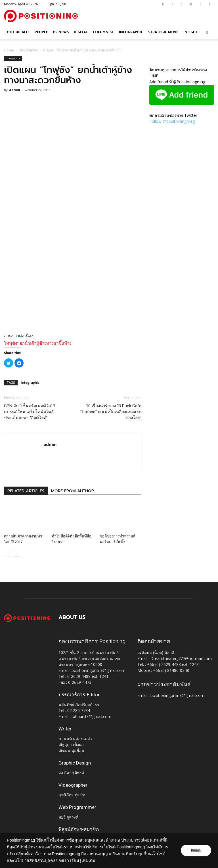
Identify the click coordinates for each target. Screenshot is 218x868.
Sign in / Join (57, 4)
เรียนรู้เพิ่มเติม (96, 861)
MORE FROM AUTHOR (73, 491)
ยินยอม (196, 850)
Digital (81, 32)
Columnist (103, 32)
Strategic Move (163, 32)
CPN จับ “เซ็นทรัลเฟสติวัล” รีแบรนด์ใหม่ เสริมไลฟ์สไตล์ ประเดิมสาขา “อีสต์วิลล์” (30, 412)
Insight (191, 32)
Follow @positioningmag (172, 121)
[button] (207, 32)
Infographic (131, 32)
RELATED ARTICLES (26, 491)
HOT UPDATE (18, 32)
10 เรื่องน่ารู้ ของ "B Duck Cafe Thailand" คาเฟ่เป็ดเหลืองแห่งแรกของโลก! (111, 412)
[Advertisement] (73, 313)
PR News (61, 32)
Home (9, 50)
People (41, 32)
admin (15, 90)
